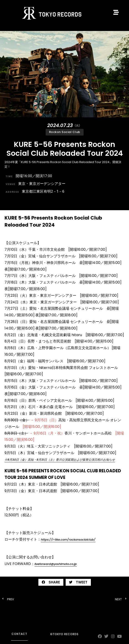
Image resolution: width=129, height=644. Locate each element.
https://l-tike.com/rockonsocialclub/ (68, 540)
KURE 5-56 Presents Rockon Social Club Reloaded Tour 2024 (65, 149)
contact (19, 634)
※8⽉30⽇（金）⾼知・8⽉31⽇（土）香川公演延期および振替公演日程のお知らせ (60, 460)
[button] (51, 582)
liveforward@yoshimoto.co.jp (56, 564)
